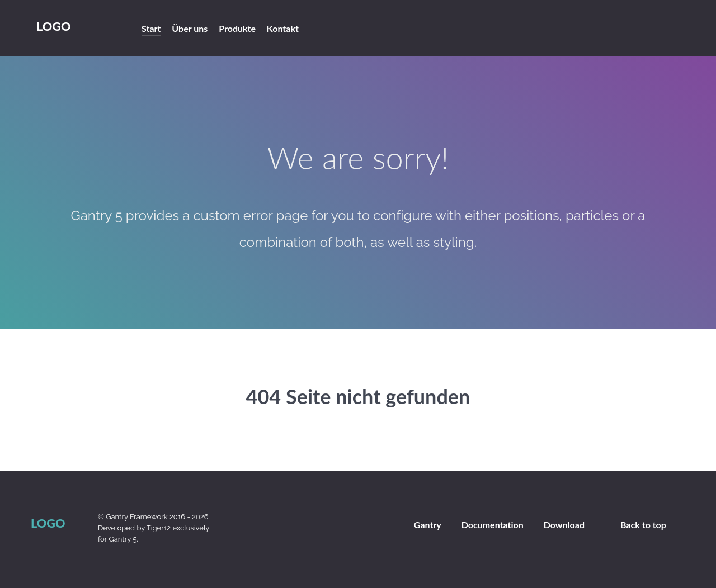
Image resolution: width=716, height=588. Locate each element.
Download (564, 525)
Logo (53, 26)
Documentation (493, 525)
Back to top (643, 525)
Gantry (428, 525)
